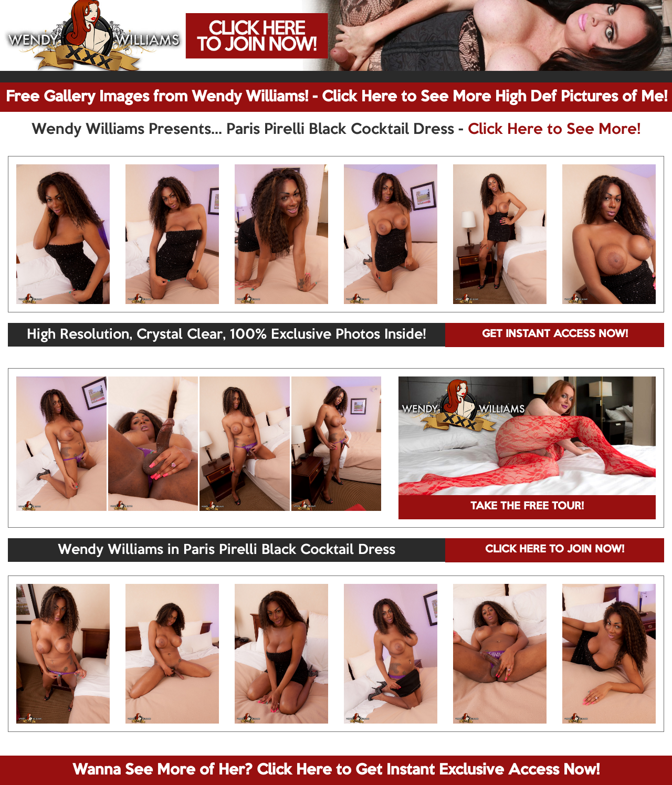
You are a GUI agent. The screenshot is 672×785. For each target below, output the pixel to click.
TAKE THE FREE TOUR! (527, 507)
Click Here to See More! (554, 130)
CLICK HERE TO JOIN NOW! (555, 550)
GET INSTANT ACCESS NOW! (555, 334)
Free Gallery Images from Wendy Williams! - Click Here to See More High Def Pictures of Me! (337, 97)
